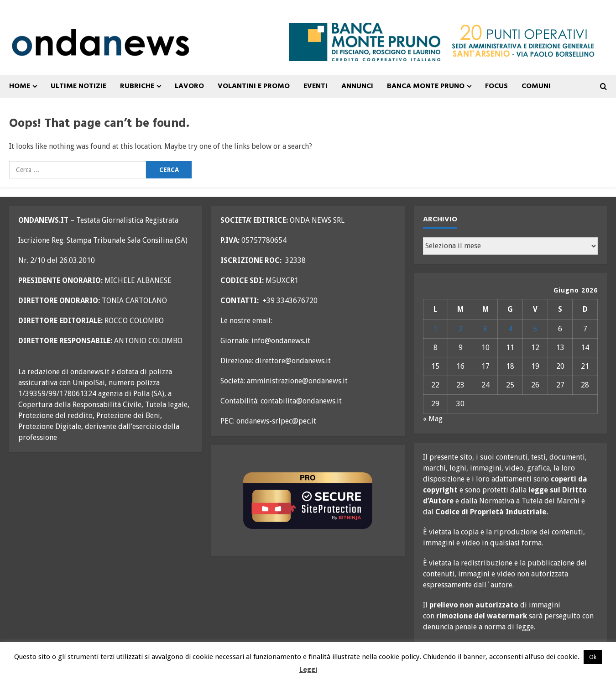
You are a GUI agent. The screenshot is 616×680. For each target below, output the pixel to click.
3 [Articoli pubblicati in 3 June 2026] (485, 329)
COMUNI (536, 86)
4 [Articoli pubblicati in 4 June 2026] (510, 329)
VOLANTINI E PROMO (254, 86)
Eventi (316, 86)
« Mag (433, 419)
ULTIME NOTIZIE (78, 86)
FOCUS (496, 86)
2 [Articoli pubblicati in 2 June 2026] (461, 329)
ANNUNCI (357, 86)
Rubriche (137, 86)
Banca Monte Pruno (426, 86)
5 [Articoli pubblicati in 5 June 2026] (535, 329)
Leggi (308, 670)
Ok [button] (593, 657)
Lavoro (189, 86)
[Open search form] (603, 87)
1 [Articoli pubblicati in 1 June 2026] (436, 329)
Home (20, 86)
